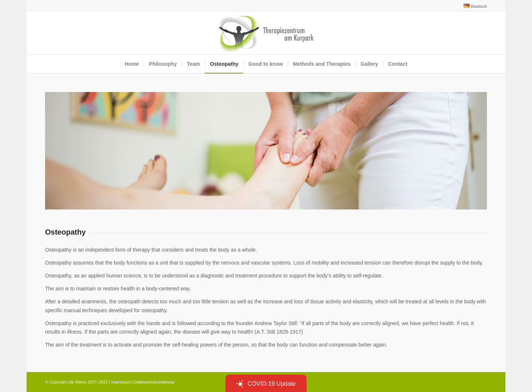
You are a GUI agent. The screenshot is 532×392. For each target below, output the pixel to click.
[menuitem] (473, 6)
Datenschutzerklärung (154, 382)
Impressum (121, 382)
